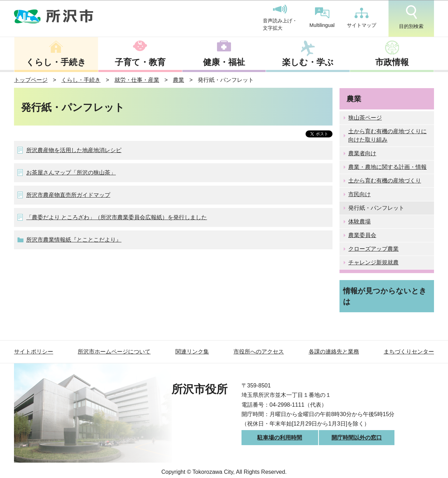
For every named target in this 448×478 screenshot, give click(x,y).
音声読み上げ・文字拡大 (280, 18)
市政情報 (392, 62)
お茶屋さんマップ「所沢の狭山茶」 (71, 173)
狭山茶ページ (365, 118)
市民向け (359, 194)
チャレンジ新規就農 (373, 262)
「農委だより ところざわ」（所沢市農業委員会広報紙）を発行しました (117, 217)
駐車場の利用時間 (280, 438)
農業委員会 (362, 235)
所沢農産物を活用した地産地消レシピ (74, 150)
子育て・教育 (140, 62)
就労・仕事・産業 (137, 80)
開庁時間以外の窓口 (357, 438)
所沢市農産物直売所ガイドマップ (68, 195)
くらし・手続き (56, 62)
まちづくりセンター (409, 352)
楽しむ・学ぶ (308, 62)
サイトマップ (362, 18)
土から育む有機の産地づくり (385, 181)
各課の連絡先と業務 (334, 352)
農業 (178, 80)
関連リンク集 (192, 352)
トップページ (31, 80)
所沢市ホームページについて (114, 352)
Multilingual (322, 18)
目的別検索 (411, 17)
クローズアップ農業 (373, 249)
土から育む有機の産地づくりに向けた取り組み (387, 135)
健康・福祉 (224, 62)
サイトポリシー (34, 352)
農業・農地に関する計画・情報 (387, 167)
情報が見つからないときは (385, 296)
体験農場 (359, 222)
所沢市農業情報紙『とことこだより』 (74, 240)
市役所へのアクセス (259, 352)
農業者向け (362, 153)
